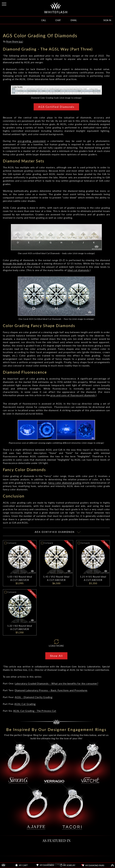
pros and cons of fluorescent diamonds (73, 395)
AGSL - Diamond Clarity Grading (34, 697)
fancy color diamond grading (65, 483)
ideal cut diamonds (78, 270)
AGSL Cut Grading (25, 704)
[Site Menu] (4, 4)
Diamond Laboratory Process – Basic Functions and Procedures (51, 690)
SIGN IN (107, 20)
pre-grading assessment (32, 141)
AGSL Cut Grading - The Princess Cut (35, 711)
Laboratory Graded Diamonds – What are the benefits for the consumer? (57, 683)
